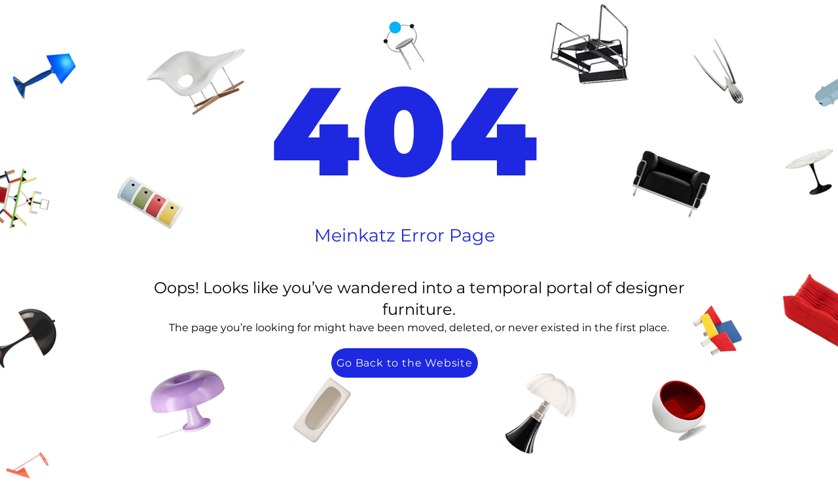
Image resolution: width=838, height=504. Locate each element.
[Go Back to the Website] (405, 363)
